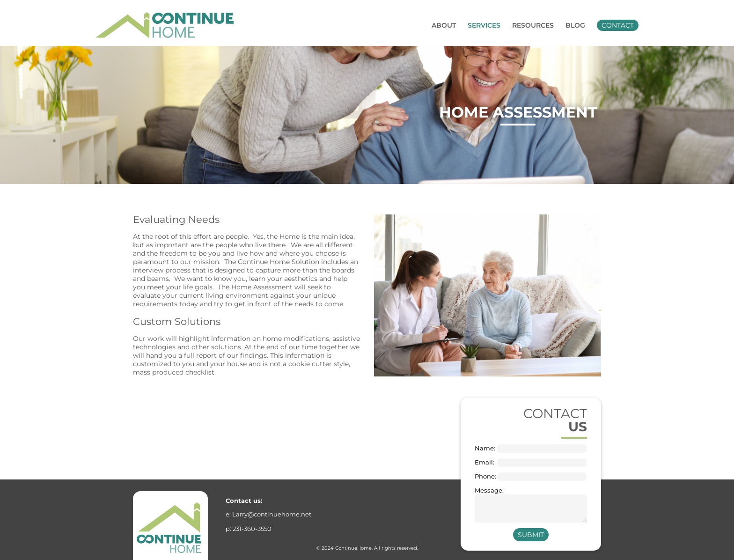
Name (484, 448)
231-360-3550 (252, 529)
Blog (575, 25)
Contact (618, 25)
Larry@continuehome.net (272, 514)
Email (484, 462)
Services (484, 25)
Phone (485, 476)
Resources (533, 25)
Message (485, 490)
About (444, 25)
